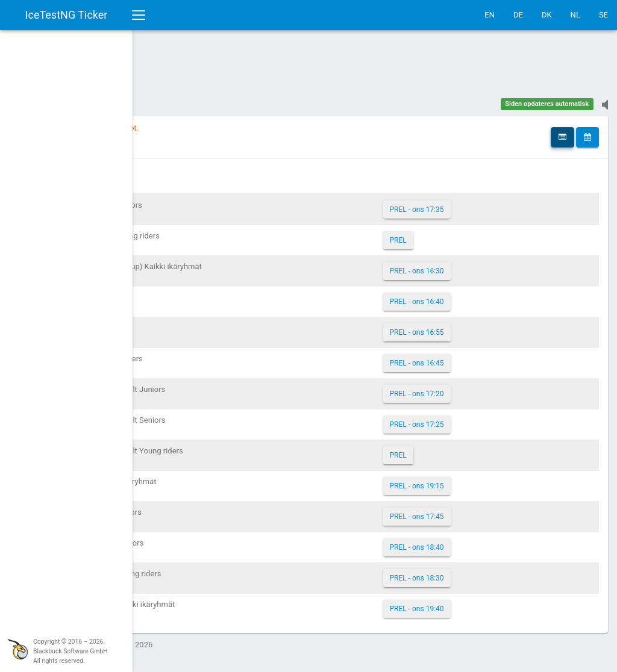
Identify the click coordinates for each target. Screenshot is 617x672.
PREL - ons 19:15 (473, 480)
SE (603, 15)
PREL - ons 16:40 (473, 296)
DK (547, 15)
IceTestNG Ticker (67, 15)
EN (490, 15)
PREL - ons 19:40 (473, 603)
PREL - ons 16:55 (473, 326)
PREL (454, 234)
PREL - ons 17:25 (473, 418)
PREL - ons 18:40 (473, 541)
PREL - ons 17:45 (473, 511)
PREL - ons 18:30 (473, 572)
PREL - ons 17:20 (473, 388)
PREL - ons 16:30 (473, 265)
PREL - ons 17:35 (473, 204)
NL (575, 15)
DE (518, 15)
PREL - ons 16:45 (473, 357)
